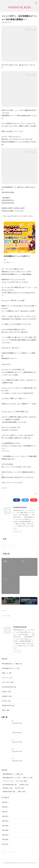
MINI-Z (6, 712)
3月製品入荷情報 (17, 742)
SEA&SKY (7, 698)
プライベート (7, 680)
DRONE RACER (8, 708)
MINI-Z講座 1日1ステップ (11, 671)
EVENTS (6, 694)
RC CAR (6, 703)
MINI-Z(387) (4, 490)
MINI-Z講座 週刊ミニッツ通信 (12, 666)
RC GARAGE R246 (9, 689)
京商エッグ (7, 675)
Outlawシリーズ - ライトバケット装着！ (23, 751)
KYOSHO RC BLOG (20, 7)
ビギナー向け (8, 684)
